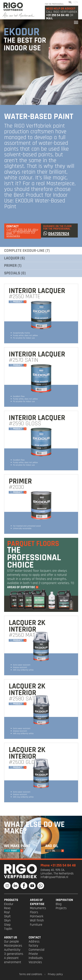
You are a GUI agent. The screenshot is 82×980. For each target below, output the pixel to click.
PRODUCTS (11, 900)
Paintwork (37, 916)
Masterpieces (13, 946)
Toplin (8, 929)
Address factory (34, 944)
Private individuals (36, 956)
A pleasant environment (13, 960)
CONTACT (35, 937)
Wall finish (37, 921)
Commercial (37, 950)
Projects (61, 908)
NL (70, 2)
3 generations (14, 954)
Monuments (38, 908)
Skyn (7, 921)
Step (7, 925)
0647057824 (56, 233)
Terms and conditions (31, 974)
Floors (34, 912)
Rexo (7, 908)
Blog (59, 904)
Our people (11, 942)
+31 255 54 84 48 (57, 15)
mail (9, 233)
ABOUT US (11, 937)
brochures (13, 236)
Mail (50, 19)
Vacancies (35, 962)
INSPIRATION (64, 900)
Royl (7, 912)
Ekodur (9, 904)
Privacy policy (55, 974)
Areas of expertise (37, 902)
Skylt (7, 916)
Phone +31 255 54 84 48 (58, 865)
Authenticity (12, 950)
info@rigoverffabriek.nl (54, 877)
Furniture (36, 925)
